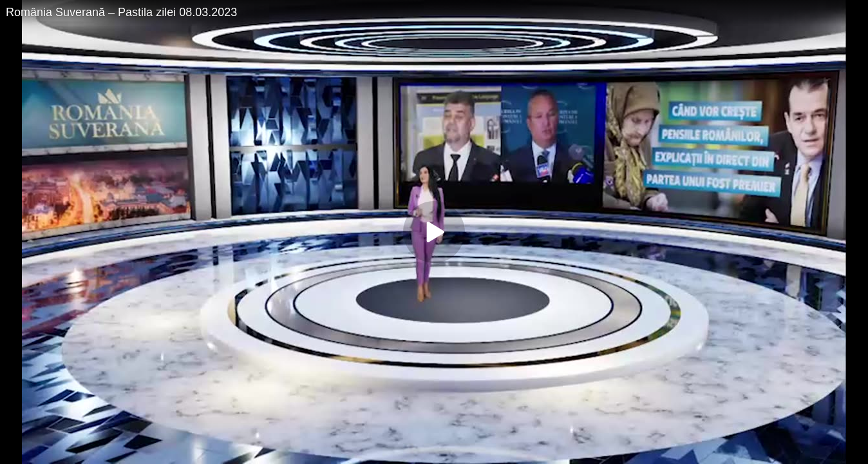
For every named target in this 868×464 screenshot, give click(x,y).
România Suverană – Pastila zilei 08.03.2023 (121, 12)
